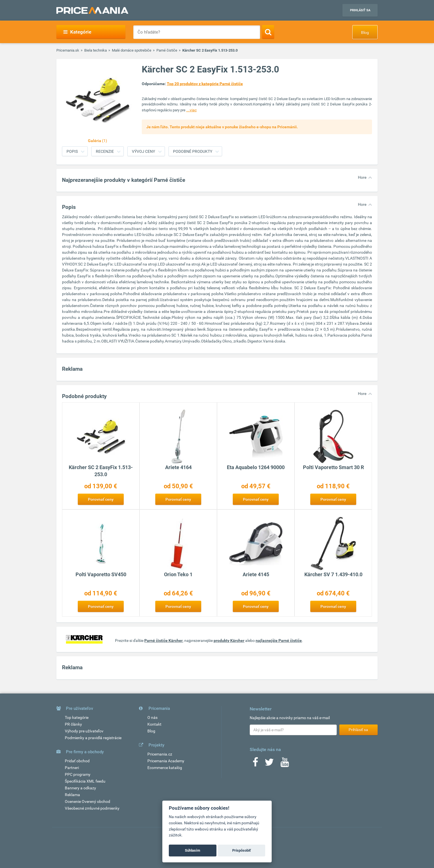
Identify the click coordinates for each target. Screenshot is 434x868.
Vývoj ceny (143, 151)
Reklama (72, 795)
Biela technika (96, 50)
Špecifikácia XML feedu (85, 781)
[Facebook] (255, 764)
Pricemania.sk (68, 50)
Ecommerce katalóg (165, 768)
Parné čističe (167, 50)
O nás (152, 717)
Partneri (72, 768)
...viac (191, 110)
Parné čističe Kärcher (163, 640)
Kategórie (77, 32)
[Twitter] (269, 764)
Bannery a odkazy (80, 788)
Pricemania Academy (166, 761)
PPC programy (78, 774)
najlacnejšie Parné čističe (279, 640)
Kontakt (154, 724)
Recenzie (105, 151)
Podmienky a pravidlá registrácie (93, 738)
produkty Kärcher (229, 640)
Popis (72, 151)
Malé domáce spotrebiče (132, 50)
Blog (365, 32)
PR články (73, 724)
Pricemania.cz (160, 754)
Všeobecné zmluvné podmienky (92, 808)
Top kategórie (77, 717)
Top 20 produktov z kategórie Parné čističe (205, 84)
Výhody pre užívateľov (84, 731)
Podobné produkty (193, 151)
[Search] (268, 32)
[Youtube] (285, 764)
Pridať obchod (77, 761)
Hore (362, 177)
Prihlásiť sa (360, 10)
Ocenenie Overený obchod (88, 801)
